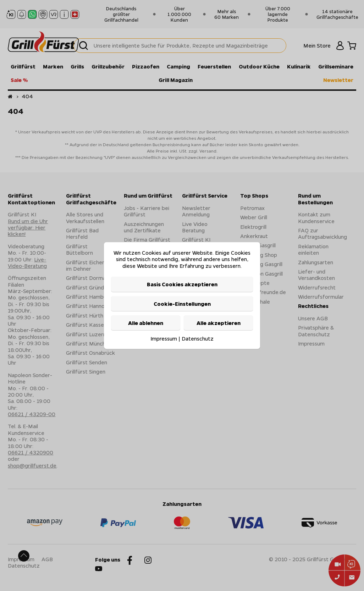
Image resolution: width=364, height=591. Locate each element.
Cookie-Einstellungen (182, 303)
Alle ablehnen (146, 323)
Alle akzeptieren (219, 323)
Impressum (164, 338)
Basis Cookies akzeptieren (182, 284)
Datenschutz (198, 338)
